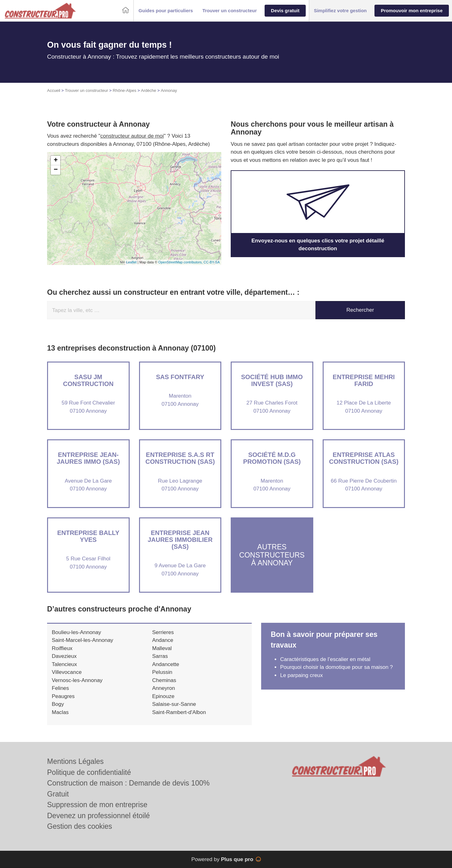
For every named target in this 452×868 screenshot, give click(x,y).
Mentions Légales (75, 761)
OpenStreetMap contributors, (181, 262)
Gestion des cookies (80, 826)
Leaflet (131, 262)
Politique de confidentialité (89, 772)
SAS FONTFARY (180, 377)
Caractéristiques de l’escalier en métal (325, 659)
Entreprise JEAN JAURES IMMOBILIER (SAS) (180, 540)
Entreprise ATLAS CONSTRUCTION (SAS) (364, 458)
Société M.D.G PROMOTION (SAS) (272, 458)
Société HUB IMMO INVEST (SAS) (272, 380)
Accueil (54, 90)
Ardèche (148, 90)
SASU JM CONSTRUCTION (88, 380)
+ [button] (56, 161)
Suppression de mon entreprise (97, 805)
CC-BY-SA (212, 262)
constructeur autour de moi (132, 136)
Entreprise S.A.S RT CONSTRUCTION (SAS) (180, 458)
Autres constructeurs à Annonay (272, 555)
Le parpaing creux (301, 675)
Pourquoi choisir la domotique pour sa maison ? (336, 667)
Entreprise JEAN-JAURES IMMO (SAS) (88, 458)
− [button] (56, 170)
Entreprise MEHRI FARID (364, 380)
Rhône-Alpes (124, 90)
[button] (166, 11)
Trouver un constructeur (87, 90)
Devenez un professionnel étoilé (98, 816)
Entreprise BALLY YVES (88, 536)
